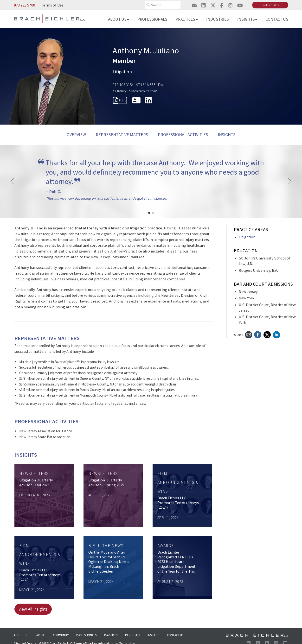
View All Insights (33, 609)
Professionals (152, 19)
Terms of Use (52, 5)
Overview (76, 135)
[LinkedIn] (148, 100)
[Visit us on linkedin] (204, 5)
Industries (218, 19)
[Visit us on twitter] (213, 5)
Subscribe (271, 5)
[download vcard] (136, 100)
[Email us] (194, 5)
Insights (247, 19)
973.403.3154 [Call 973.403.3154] (123, 85)
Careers (40, 635)
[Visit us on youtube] (240, 5)
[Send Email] (249, 334)
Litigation (247, 237)
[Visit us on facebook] (222, 5)
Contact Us (277, 19)
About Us (119, 19)
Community (61, 635)
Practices (187, 19)
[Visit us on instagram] (230, 5)
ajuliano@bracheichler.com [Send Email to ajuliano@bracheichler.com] (135, 91)
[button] (149, 213)
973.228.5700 (25, 5)
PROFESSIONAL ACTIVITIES (183, 135)
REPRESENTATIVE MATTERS (122, 135)
